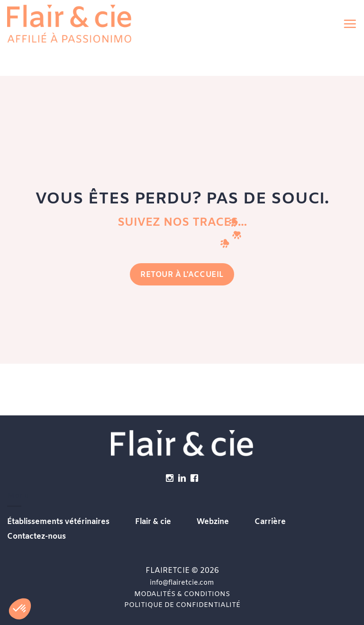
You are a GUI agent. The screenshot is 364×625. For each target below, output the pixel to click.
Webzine (213, 522)
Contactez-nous (36, 537)
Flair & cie (153, 522)
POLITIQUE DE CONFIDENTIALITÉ (182, 605)
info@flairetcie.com (182, 583)
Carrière (270, 522)
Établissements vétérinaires (58, 522)
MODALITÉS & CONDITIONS (182, 594)
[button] (350, 24)
